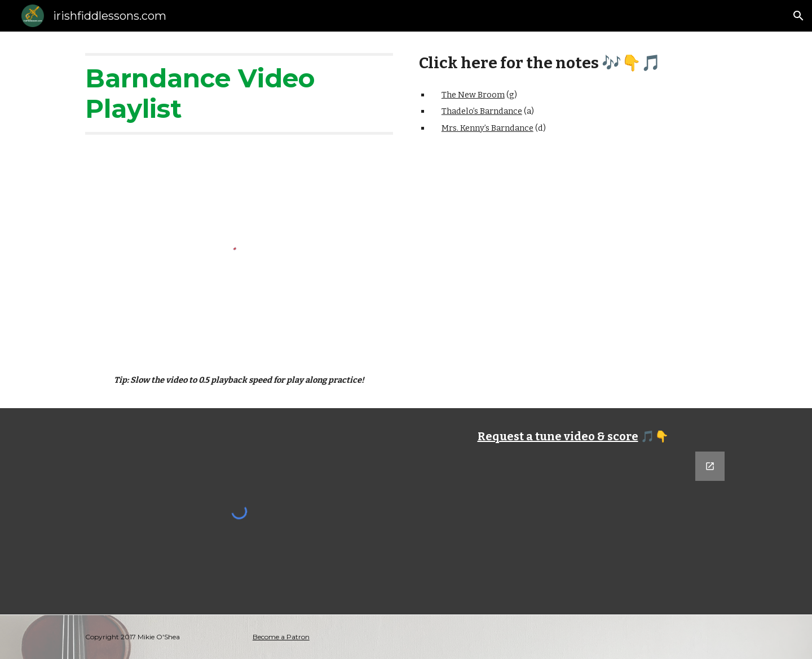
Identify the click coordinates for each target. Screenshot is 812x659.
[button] (798, 16)
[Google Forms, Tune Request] (573, 516)
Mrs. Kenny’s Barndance (487, 128)
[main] (239, 94)
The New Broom (473, 95)
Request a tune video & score (558, 436)
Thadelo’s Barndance (482, 111)
